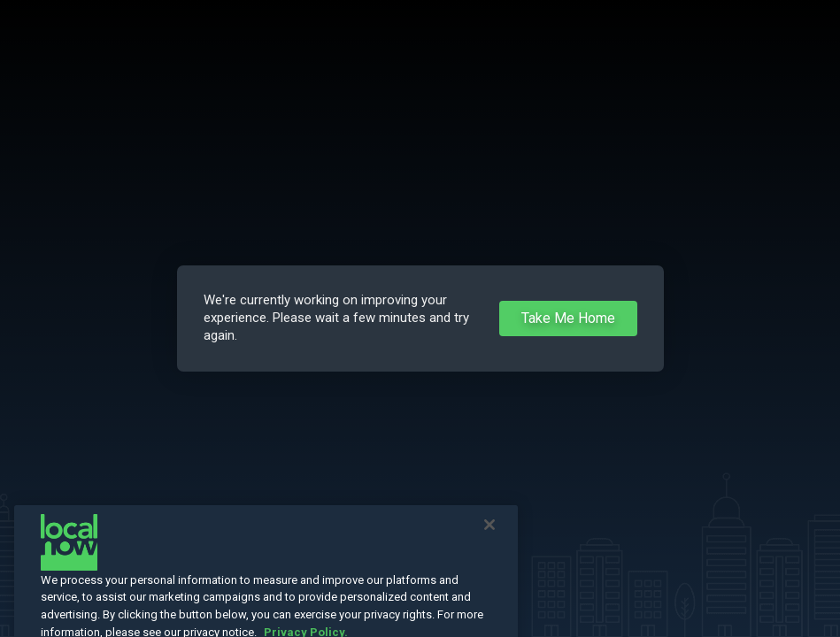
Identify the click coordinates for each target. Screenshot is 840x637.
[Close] (489, 541)
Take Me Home (568, 318)
